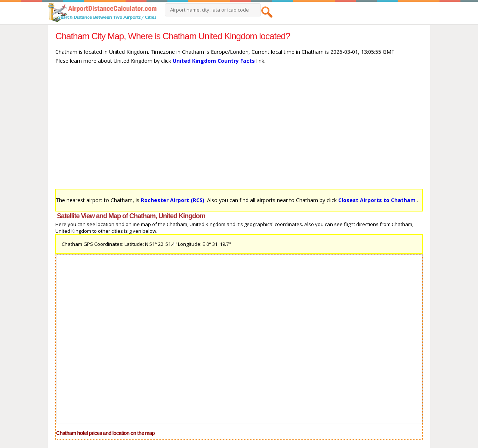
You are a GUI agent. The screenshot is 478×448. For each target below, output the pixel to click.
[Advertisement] (239, 130)
